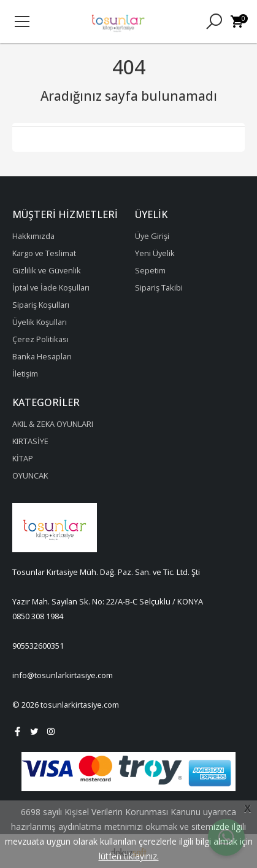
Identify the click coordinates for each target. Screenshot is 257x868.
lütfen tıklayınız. (129, 856)
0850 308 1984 (38, 616)
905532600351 (38, 646)
